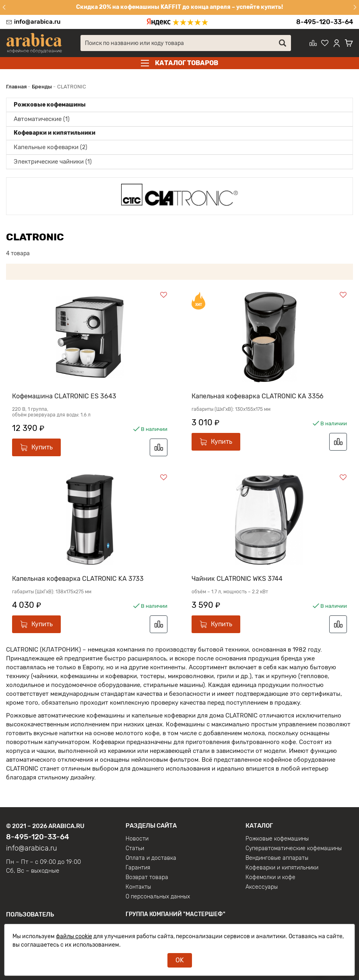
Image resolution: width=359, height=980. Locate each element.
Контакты (138, 882)
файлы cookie (74, 936)
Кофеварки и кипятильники (282, 863)
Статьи (135, 843)
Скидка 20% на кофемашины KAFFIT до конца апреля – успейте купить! (179, 7)
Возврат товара (147, 872)
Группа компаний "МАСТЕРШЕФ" (175, 909)
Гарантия (138, 863)
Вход (12, 923)
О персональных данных (158, 892)
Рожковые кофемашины (277, 834)
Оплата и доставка (151, 853)
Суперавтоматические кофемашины (294, 843)
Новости (137, 834)
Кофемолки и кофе (270, 872)
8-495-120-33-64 (325, 22)
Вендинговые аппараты (277, 853)
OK (180, 960)
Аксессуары (262, 882)
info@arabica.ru (37, 22)
